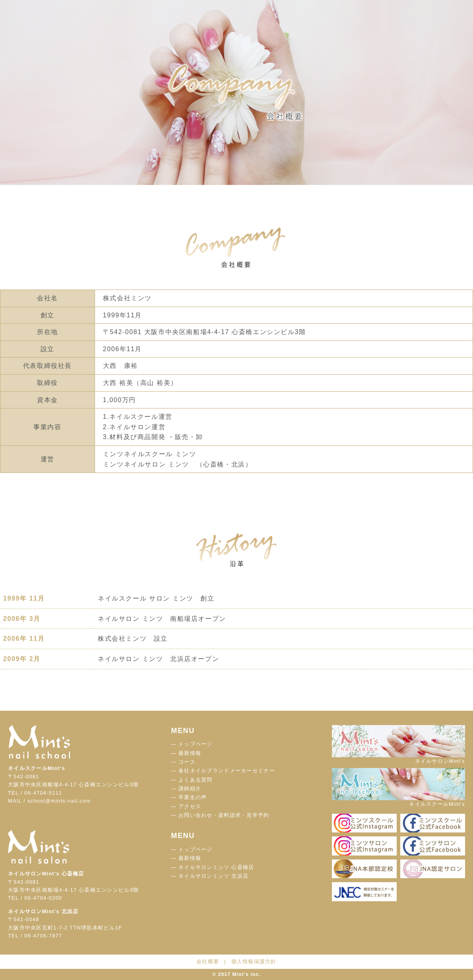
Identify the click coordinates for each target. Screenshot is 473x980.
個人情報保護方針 (254, 962)
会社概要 (208, 962)
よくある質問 (196, 780)
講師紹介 (190, 788)
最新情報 (190, 753)
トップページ (196, 744)
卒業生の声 (193, 797)
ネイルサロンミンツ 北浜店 (213, 876)
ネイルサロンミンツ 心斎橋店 (216, 867)
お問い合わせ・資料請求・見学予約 (224, 815)
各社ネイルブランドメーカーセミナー (227, 771)
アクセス (190, 806)
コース (187, 762)
